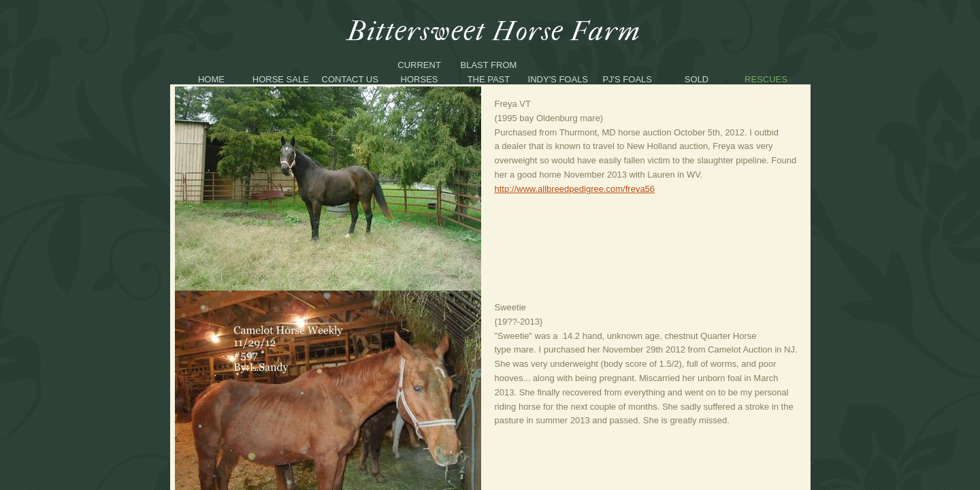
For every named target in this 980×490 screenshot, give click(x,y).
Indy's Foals (558, 79)
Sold (697, 79)
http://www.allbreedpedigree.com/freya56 (575, 189)
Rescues (766, 79)
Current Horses (419, 72)
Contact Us (350, 79)
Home (211, 79)
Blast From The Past (489, 72)
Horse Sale (281, 79)
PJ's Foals (627, 79)
